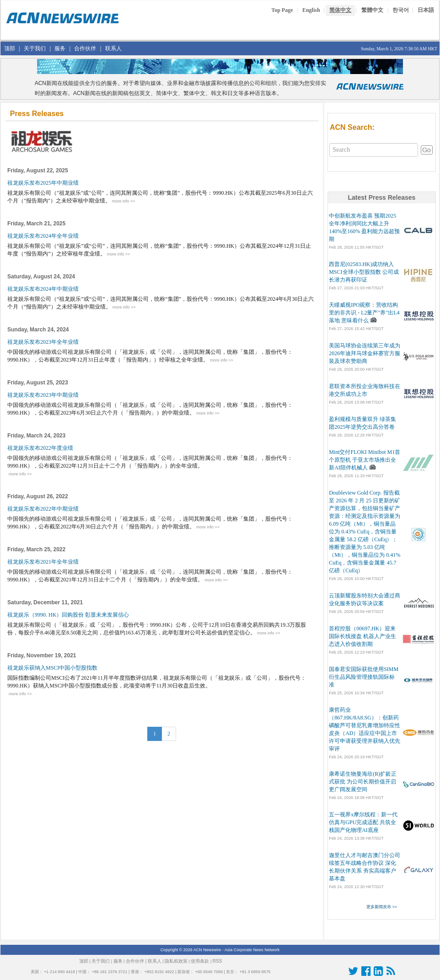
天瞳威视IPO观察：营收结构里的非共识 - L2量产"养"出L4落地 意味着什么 (364, 313)
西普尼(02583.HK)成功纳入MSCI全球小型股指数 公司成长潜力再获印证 (364, 272)
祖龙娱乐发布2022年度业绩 (41, 448)
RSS (217, 961)
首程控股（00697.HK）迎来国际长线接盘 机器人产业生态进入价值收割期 (362, 636)
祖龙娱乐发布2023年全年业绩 (44, 342)
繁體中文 (372, 10)
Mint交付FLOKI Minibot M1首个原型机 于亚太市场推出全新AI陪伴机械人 (365, 460)
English (311, 10)
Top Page (282, 10)
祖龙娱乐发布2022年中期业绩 (44, 509)
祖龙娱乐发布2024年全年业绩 (44, 236)
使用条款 (200, 961)
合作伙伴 (85, 48)
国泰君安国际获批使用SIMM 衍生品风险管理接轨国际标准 (364, 677)
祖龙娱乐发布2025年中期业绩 (44, 183)
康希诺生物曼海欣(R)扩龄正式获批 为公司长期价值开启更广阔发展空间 (363, 782)
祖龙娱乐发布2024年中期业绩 (44, 289)
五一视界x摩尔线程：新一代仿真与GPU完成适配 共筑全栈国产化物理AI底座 (363, 822)
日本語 (426, 10)
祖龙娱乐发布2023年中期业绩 (44, 395)
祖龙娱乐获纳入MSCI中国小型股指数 (53, 668)
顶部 (10, 48)
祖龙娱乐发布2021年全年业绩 (44, 562)
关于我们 (35, 48)
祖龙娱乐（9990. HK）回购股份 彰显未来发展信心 (69, 615)
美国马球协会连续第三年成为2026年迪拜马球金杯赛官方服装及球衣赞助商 (365, 353)
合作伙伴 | (136, 961)
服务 (60, 48)
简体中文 (340, 10)
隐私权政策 (176, 961)
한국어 (401, 10)
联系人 (113, 48)
